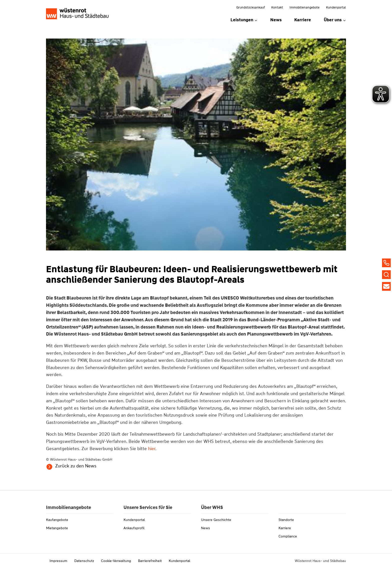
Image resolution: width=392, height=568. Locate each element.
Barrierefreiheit (150, 561)
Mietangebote (57, 528)
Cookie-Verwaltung (116, 561)
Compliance (288, 536)
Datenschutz (84, 561)
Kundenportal (336, 7)
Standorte (286, 520)
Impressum (58, 561)
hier (152, 449)
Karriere (303, 20)
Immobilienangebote (304, 7)
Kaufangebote (57, 520)
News (276, 20)
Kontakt (277, 7)
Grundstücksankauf (250, 7)
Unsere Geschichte (216, 520)
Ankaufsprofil (134, 528)
